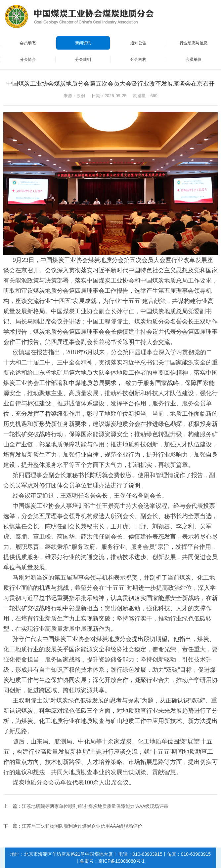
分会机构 (138, 59)
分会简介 (28, 59)
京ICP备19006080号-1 (121, 861)
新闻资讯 (83, 43)
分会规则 (83, 59)
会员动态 (28, 43)
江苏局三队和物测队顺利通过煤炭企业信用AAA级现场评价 (82, 826)
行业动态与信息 (194, 43)
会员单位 (194, 59)
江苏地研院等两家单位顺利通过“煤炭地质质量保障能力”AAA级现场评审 (95, 806)
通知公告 (138, 43)
